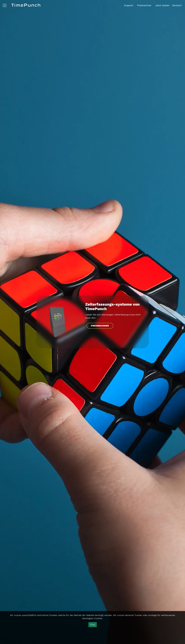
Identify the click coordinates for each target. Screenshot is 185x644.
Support (129, 5)
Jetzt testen (162, 5)
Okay (93, 625)
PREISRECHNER (100, 326)
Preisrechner (144, 5)
